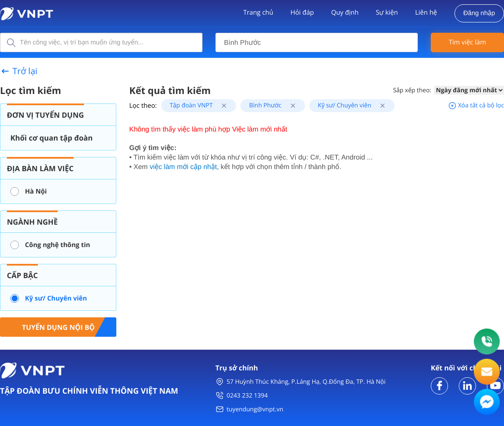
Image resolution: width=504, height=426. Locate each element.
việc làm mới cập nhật (183, 167)
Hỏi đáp (302, 13)
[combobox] (317, 42)
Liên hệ (426, 13)
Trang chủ (258, 13)
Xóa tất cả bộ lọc (476, 105)
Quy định (345, 13)
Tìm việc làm (468, 42)
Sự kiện (387, 13)
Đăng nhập (479, 13)
